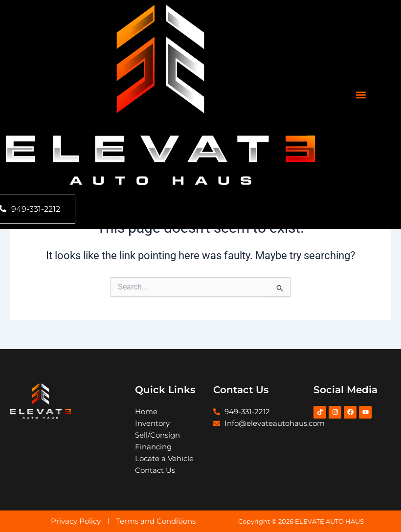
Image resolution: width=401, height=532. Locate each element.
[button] (361, 95)
